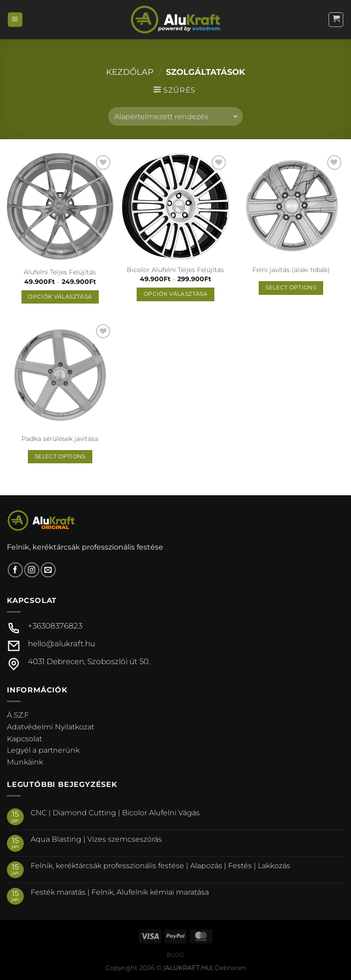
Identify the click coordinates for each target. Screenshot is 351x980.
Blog (175, 955)
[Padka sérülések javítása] (60, 375)
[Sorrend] (175, 116)
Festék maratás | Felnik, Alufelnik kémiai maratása (120, 892)
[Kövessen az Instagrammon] (32, 570)
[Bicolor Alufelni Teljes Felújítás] (175, 206)
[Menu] (15, 20)
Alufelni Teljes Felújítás (60, 272)
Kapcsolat (24, 739)
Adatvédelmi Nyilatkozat (51, 727)
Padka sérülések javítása (60, 439)
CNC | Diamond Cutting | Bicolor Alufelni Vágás (115, 813)
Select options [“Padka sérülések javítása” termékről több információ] (60, 456)
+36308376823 (55, 626)
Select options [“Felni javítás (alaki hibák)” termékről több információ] (291, 288)
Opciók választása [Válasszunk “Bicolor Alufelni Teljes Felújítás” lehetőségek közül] (175, 294)
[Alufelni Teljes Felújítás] (60, 207)
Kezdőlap (130, 72)
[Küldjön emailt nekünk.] (48, 570)
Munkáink (25, 762)
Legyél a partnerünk (43, 750)
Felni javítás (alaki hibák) (291, 270)
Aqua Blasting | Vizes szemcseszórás (96, 839)
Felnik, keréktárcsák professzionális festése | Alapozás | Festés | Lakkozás (160, 866)
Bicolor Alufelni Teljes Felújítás (175, 270)
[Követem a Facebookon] (15, 570)
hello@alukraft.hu (61, 644)
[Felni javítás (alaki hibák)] (291, 206)
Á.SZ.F (18, 715)
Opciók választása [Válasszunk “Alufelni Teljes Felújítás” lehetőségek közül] (60, 297)
